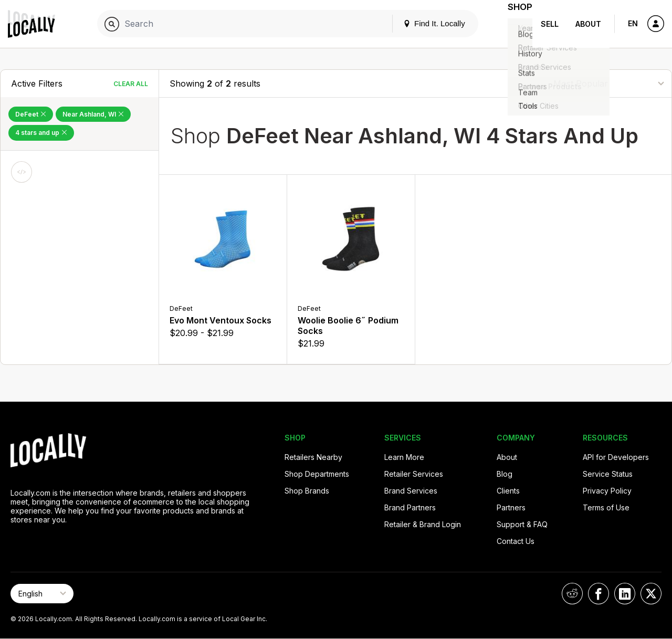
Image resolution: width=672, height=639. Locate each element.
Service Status (608, 474)
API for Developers (616, 457)
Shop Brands (307, 491)
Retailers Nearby (313, 457)
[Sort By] (608, 83)
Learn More (404, 457)
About (588, 24)
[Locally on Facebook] (598, 594)
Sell (550, 24)
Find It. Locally (421, 23)
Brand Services (411, 491)
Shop (513, 24)
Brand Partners (410, 507)
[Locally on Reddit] (572, 594)
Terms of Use (606, 507)
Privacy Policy (607, 491)
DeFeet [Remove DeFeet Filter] (31, 114)
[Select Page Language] (42, 594)
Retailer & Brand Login (423, 524)
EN (633, 23)
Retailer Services (414, 474)
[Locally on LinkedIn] (625, 594)
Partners (511, 507)
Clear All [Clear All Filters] (131, 84)
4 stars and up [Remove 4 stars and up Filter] (41, 133)
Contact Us (516, 541)
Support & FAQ (522, 524)
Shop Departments (317, 474)
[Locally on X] (651, 594)
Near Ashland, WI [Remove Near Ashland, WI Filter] (93, 114)
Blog (505, 474)
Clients (508, 491)
